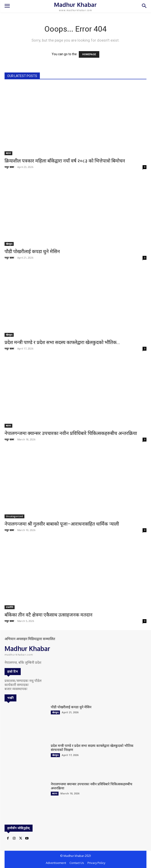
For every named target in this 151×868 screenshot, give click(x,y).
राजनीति (10, 607)
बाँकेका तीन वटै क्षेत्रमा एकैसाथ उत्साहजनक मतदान (49, 615)
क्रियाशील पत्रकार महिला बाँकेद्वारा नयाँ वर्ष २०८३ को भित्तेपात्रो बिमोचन (65, 161)
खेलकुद (9, 244)
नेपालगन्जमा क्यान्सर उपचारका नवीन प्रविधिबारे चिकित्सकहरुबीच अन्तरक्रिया (71, 433)
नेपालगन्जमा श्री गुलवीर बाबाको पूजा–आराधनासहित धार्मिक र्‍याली (62, 524)
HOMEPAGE (89, 54)
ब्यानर (8, 153)
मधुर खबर (9, 167)
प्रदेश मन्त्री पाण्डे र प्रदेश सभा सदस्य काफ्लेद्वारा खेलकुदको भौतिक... (62, 342)
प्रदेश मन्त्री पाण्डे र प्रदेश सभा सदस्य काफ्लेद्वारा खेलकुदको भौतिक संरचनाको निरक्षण (92, 748)
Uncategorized (14, 516)
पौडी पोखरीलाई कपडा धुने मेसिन (32, 252)
